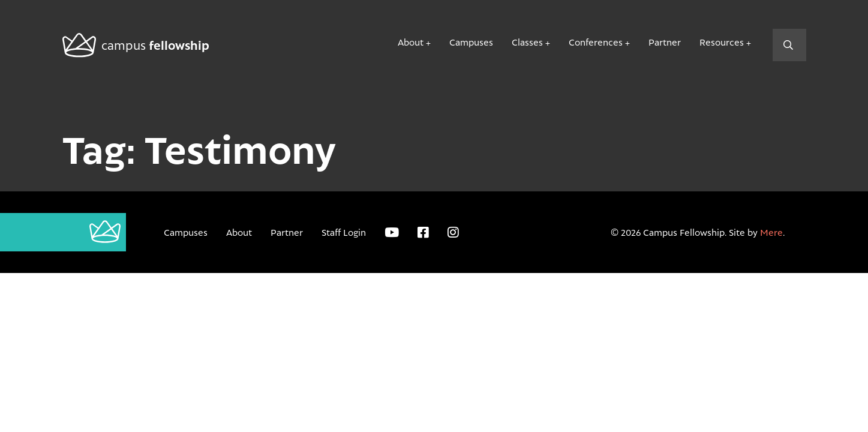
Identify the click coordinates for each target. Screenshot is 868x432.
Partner (665, 42)
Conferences (596, 42)
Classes (527, 42)
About (411, 42)
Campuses (471, 42)
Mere (771, 232)
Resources (722, 42)
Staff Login (344, 232)
